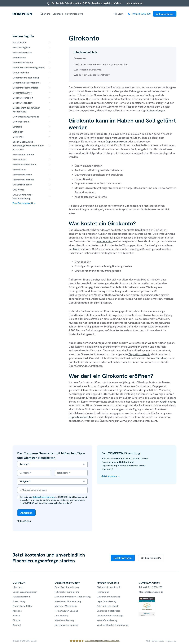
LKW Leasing (61, 616)
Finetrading (103, 592)
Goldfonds (18, 137)
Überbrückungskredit (108, 611)
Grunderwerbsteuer (23, 154)
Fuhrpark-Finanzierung (67, 592)
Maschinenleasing (64, 620)
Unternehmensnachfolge (110, 616)
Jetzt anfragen (123, 558)
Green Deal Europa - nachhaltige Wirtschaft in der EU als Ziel (28, 146)
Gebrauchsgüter (21, 48)
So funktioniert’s (74, 14)
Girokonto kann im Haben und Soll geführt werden (101, 65)
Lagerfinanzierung (106, 601)
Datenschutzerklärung (43, 497)
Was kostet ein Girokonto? (88, 70)
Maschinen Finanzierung (68, 601)
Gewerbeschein (21, 122)
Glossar (17, 620)
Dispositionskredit (116, 141)
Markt (77, 249)
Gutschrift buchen (22, 185)
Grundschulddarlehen (24, 165)
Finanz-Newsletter (22, 606)
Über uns (45, 14)
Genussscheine (21, 73)
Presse (16, 616)
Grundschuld (19, 160)
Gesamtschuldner (22, 93)
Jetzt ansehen (109, 476)
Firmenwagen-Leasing (66, 611)
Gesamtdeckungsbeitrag (26, 78)
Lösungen (58, 14)
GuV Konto (18, 190)
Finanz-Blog (19, 601)
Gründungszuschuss (23, 180)
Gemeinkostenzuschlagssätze (29, 68)
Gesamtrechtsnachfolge (25, 88)
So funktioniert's (151, 558)
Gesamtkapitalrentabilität (27, 83)
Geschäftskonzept (22, 103)
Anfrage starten (165, 14)
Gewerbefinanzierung (108, 597)
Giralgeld (17, 127)
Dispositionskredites (81, 417)
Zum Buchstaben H (23, 203)
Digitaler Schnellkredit (109, 587)
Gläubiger (18, 132)
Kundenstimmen (21, 597)
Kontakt (17, 625)
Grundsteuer (19, 170)
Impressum (171, 641)
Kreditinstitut (105, 241)
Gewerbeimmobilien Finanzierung (73, 597)
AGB (148, 641)
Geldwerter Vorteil (23, 63)
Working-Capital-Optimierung (112, 625)
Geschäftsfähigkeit (23, 98)
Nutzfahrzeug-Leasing (66, 625)
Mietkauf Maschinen (66, 606)
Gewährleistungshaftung (26, 117)
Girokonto (80, 58)
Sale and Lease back (108, 606)
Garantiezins (19, 42)
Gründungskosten (22, 175)
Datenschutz (158, 641)
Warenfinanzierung (107, 620)
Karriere (17, 611)
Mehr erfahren (135, 3)
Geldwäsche (19, 58)
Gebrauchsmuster (22, 53)
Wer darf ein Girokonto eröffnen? (92, 75)
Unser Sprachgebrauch (25, 592)
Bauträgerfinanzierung (67, 587)
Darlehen (161, 358)
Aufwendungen (156, 110)
